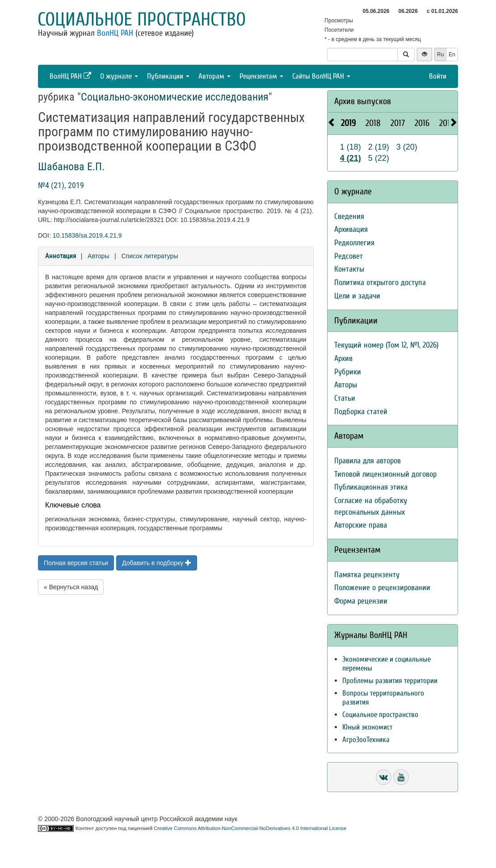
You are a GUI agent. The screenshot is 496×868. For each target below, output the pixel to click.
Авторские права (361, 525)
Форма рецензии (361, 601)
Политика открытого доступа (380, 283)
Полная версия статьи (76, 563)
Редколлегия (354, 243)
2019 (348, 123)
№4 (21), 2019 (61, 185)
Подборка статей (361, 412)
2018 (373, 123)
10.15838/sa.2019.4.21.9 (87, 235)
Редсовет (349, 256)
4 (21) (351, 158)
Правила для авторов (368, 461)
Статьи (345, 398)
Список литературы (149, 256)
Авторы (98, 256)
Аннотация (61, 256)
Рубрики (348, 372)
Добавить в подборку (157, 563)
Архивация (351, 229)
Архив (343, 359)
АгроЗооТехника (366, 740)
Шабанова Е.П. (71, 167)
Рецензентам (261, 76)
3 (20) (407, 147)
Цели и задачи (357, 296)
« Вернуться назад (71, 587)
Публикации (168, 76)
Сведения (349, 216)
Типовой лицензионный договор (385, 474)
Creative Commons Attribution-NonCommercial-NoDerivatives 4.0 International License (250, 828)
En (452, 55)
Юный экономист (367, 727)
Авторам (214, 76)
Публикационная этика (371, 487)
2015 (447, 123)
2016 (422, 123)
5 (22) (379, 158)
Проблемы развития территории (390, 681)
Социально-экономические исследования (175, 97)
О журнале (119, 76)
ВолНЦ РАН (115, 33)
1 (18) (351, 147)
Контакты (349, 269)
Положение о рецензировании (382, 588)
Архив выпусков (363, 101)
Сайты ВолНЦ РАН (321, 76)
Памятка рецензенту (367, 575)
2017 (398, 123)
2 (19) (379, 147)
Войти (438, 76)
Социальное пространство (142, 19)
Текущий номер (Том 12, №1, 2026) (386, 345)
